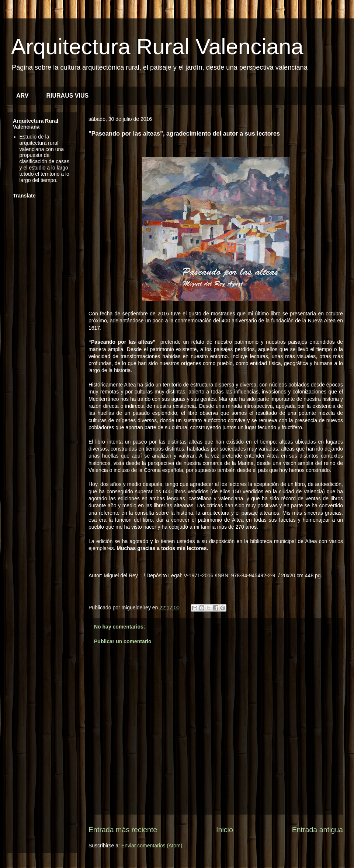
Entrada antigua (317, 830)
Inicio (225, 830)
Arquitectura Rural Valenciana (157, 47)
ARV (22, 96)
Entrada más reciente (123, 830)
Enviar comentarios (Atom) (152, 846)
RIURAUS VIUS (68, 96)
